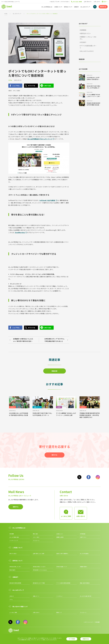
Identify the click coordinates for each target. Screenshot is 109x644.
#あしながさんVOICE (87, 51)
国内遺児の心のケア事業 (39, 583)
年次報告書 (83, 534)
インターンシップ (14, 540)
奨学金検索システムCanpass (40, 570)
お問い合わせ (97, 2)
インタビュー (60, 596)
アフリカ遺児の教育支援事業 (63, 583)
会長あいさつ (60, 534)
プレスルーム (36, 540)
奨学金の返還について (62, 567)
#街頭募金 (83, 30)
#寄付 (10, 91)
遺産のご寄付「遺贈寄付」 (62, 553)
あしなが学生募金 (84, 553)
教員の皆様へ (13, 570)
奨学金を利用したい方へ (15, 567)
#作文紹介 (83, 42)
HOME (6, 14)
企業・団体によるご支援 (39, 553)
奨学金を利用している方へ (39, 567)
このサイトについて (88, 622)
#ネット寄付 (16, 91)
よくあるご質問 (13, 612)
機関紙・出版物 (60, 537)
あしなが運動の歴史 (14, 537)
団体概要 (12, 534)
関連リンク (59, 612)
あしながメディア (17, 14)
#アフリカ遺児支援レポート (88, 47)
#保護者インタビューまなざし (88, 38)
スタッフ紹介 (36, 537)
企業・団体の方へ (88, 2)
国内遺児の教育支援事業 (15, 583)
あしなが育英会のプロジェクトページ (40, 139)
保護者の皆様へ (84, 567)
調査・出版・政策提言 (85, 583)
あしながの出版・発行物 (86, 596)
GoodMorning (20, 232)
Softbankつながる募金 (47, 200)
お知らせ (12, 596)
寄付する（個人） (13, 553)
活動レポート (36, 596)
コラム (10, 80)
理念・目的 (35, 534)
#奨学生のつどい (85, 33)
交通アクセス (83, 537)
